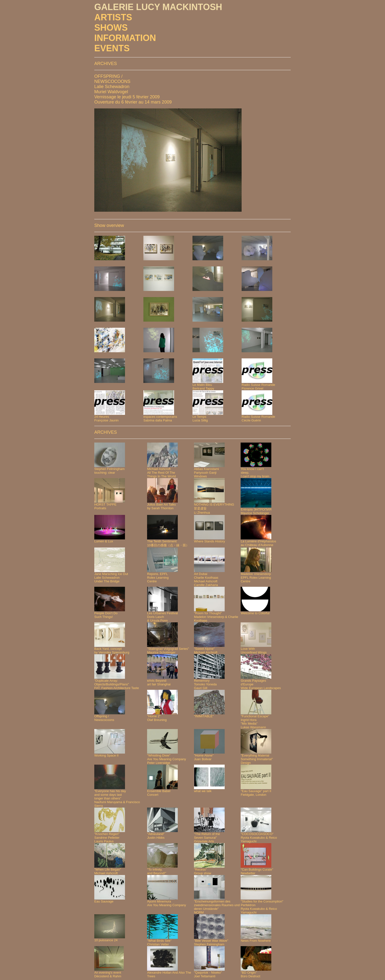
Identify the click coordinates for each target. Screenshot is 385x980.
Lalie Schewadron (112, 87)
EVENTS (112, 48)
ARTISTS (113, 17)
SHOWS (111, 28)
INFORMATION (125, 38)
